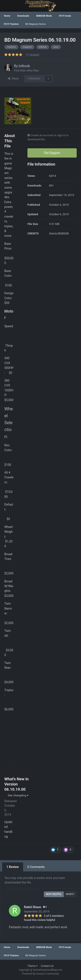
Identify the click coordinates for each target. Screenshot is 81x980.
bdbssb (25, 66)
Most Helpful (54, 894)
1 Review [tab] (13, 867)
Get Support (52, 153)
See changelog (18, 795)
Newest (70, 894)
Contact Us (47, 966)
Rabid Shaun (33, 907)
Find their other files (26, 70)
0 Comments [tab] (36, 867)
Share (13, 78)
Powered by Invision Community (40, 974)
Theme (33, 966)
